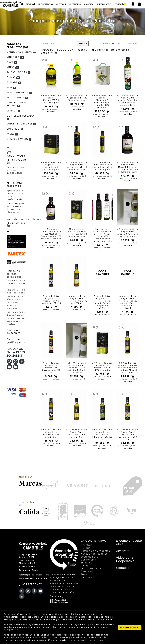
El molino (87, 563)
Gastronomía (89, 560)
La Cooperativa (46, 4)
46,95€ (100, 174)
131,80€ (49, 174)
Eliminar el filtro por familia (110, 50)
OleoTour (61, 4)
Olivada (14, 83)
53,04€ (126, 176)
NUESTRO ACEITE (104, 4)
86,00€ (49, 107)
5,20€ (49, 376)
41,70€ (126, 109)
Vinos (13, 68)
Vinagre (86, 566)
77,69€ (126, 240)
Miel (11, 88)
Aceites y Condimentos (22, 52)
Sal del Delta (17, 98)
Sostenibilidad (90, 557)
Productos (75, 4)
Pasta (13, 134)
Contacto (120, 4)
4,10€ (100, 312)
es (123, 4)
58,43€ (49, 243)
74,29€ (75, 240)
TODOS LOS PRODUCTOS (56, 50)
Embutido (15, 129)
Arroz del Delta (19, 93)
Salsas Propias (19, 72)
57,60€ (75, 174)
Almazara (89, 4)
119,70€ (75, 104)
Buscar (83, 44)
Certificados (88, 572)
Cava (12, 62)
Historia (86, 548)
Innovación (88, 578)
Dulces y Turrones (21, 124)
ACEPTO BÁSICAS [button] (130, 627)
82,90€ (100, 374)
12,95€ (75, 376)
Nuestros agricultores (94, 554)
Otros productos (91, 569)
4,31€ (49, 307)
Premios (86, 575)
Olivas (13, 78)
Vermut (13, 111)
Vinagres (15, 57)
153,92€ (100, 111)
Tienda (31, 4)
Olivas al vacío (19, 139)
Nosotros (87, 545)
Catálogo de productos (95, 551)
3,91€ (100, 245)
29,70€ (126, 376)
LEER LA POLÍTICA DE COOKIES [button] (89, 640)
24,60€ (75, 441)
